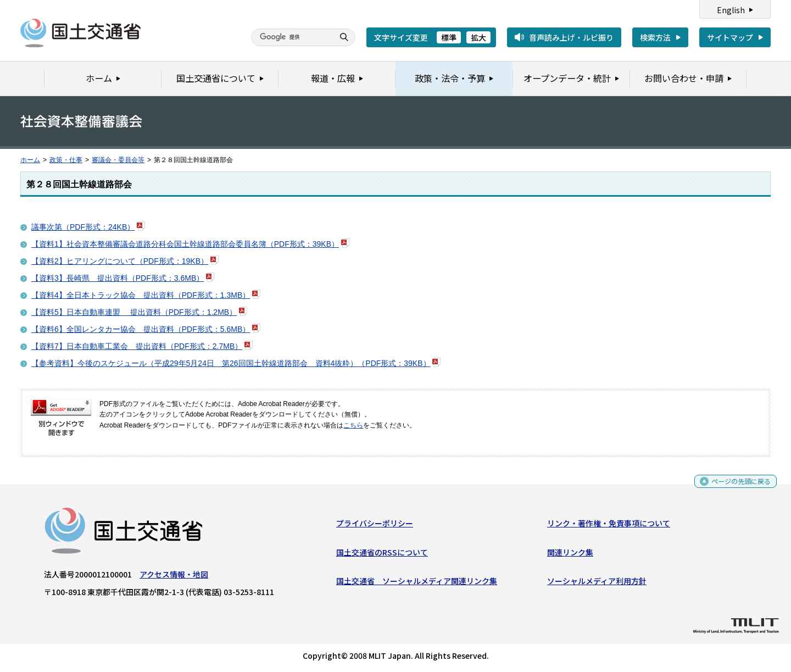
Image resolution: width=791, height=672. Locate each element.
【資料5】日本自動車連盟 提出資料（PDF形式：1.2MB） (134, 312)
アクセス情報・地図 (174, 577)
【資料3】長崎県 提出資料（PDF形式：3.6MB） (118, 278)
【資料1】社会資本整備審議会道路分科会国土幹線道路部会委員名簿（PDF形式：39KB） (185, 244)
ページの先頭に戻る (737, 487)
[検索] (291, 37)
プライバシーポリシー (375, 526)
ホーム (30, 160)
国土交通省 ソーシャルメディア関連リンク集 (417, 584)
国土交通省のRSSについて (382, 554)
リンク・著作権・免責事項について (609, 526)
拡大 (478, 37)
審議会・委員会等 (118, 160)
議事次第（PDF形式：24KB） (83, 227)
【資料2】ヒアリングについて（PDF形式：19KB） (120, 261)
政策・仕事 (66, 160)
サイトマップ (730, 37)
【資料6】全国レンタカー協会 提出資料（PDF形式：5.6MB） (141, 329)
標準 (449, 37)
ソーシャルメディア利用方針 (597, 584)
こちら (353, 425)
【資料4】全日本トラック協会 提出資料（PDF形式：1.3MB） (141, 295)
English (731, 10)
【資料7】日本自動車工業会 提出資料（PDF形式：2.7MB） (137, 346)
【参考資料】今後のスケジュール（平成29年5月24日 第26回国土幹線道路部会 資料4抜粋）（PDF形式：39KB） (231, 363)
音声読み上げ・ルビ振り (571, 37)
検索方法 (655, 37)
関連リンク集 (570, 554)
